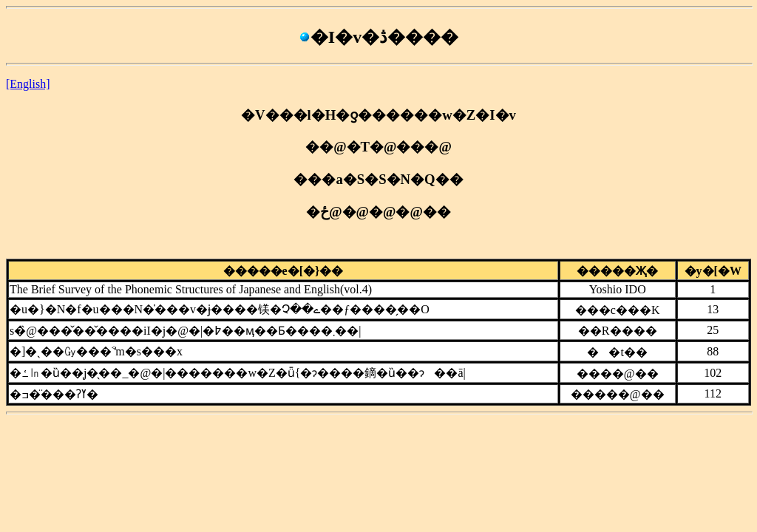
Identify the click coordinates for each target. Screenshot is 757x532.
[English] (28, 84)
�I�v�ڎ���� (378, 37)
